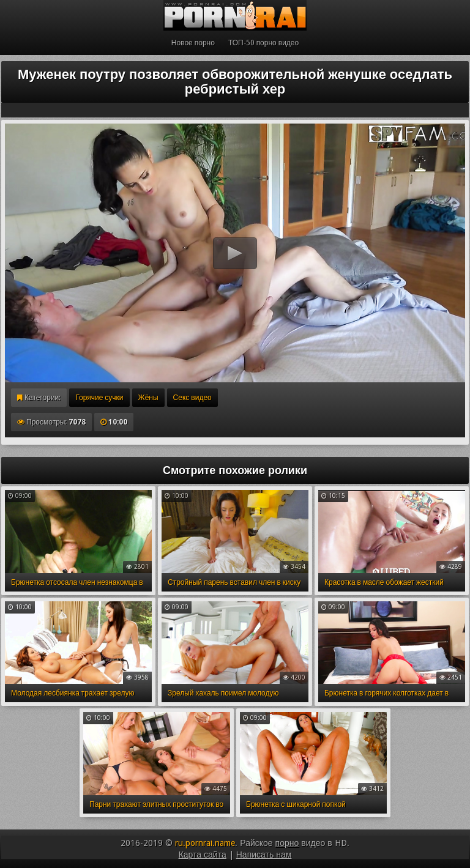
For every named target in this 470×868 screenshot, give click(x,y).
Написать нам (264, 855)
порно (287, 843)
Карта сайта (203, 855)
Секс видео (192, 398)
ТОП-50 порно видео (263, 43)
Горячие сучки (99, 398)
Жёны (148, 398)
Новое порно (193, 43)
